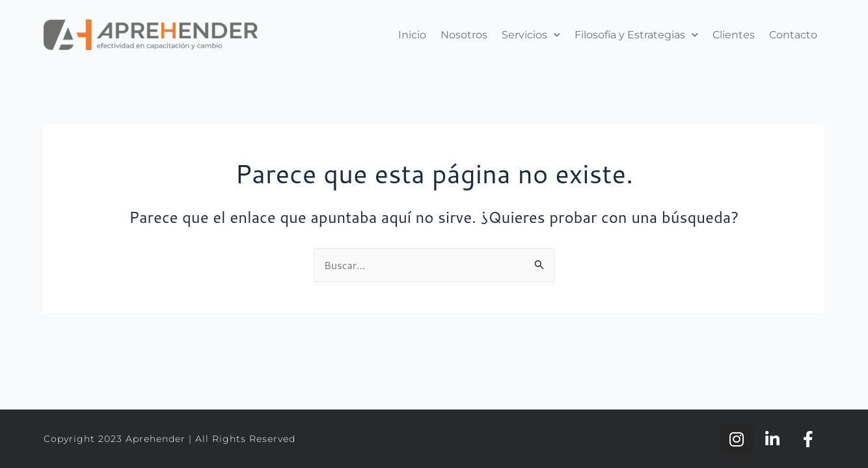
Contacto (793, 35)
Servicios (531, 35)
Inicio (412, 35)
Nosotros (464, 35)
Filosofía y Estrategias (636, 35)
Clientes (734, 35)
